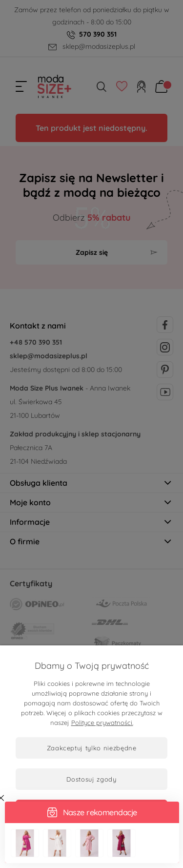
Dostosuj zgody (91, 779)
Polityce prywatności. (102, 723)
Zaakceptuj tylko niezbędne (92, 748)
